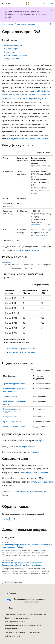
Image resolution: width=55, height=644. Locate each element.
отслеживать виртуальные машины (31, 491)
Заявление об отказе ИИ (15, 614)
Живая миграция (10, 396)
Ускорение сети (10, 417)
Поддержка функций (13, 52)
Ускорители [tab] (47, 265)
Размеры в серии (11, 48)
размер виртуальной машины (34, 472)
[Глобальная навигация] (3, 4)
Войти (50, 3)
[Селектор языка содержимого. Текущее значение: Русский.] (11, 593)
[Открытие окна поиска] (44, 4)
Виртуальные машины (26, 24)
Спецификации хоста (13, 45)
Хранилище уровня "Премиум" (16, 384)
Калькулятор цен (27, 446)
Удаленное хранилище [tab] (29, 266)
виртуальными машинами (41, 482)
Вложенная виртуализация (14, 427)
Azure (12, 24)
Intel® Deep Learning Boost (34, 98)
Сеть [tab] (39, 265)
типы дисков (33, 452)
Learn (4, 24)
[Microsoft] (28, 4)
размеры (39, 440)
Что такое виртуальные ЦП (22, 349)
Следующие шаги (11, 59)
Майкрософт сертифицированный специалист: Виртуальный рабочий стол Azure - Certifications (23, 564)
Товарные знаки (35, 632)
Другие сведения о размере (16, 55)
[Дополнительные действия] (51, 24)
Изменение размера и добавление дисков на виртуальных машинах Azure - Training (27, 546)
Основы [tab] (6, 265)
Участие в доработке (23, 618)
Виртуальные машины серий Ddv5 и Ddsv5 (29, 139)
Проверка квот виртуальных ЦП (24, 352)
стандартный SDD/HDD (41, 225)
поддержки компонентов (27, 250)
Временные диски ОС (12, 422)
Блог (7, 618)
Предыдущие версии (37, 614)
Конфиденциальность (14, 622)
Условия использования (15, 632)
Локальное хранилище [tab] (16, 266)
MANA (43, 235)
